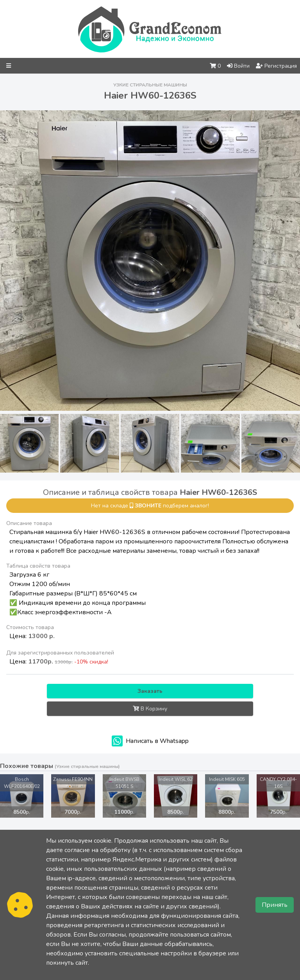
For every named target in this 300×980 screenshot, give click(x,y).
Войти (238, 66)
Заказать (150, 691)
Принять (275, 905)
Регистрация (276, 66)
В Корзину (150, 709)
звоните (148, 506)
